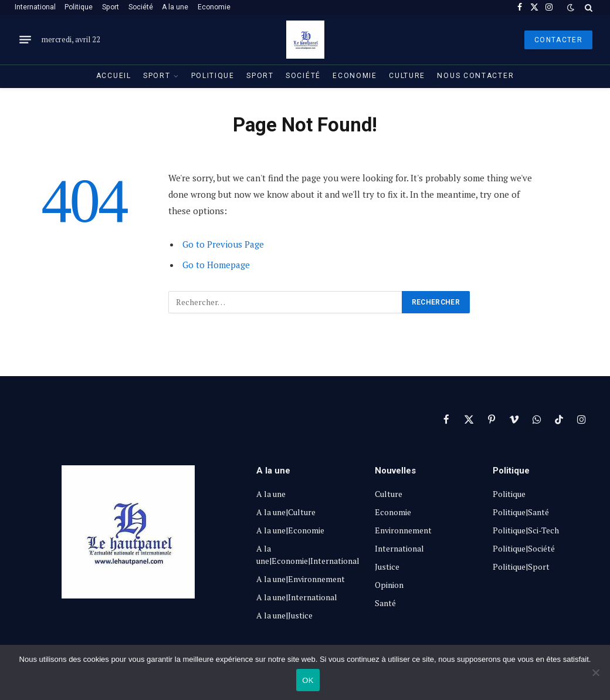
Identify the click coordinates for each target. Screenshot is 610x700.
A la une (175, 7)
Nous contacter (475, 76)
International (35, 7)
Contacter (558, 40)
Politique (79, 7)
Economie (214, 7)
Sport (111, 7)
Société (141, 7)
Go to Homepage (216, 265)
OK (308, 680)
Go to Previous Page (223, 244)
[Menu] (25, 40)
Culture (407, 76)
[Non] (595, 672)
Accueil (114, 76)
